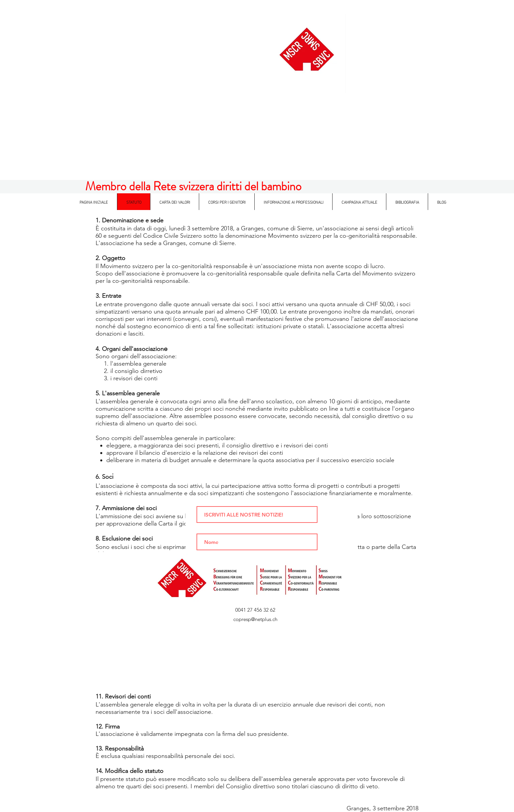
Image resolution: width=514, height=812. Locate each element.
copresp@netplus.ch (255, 619)
